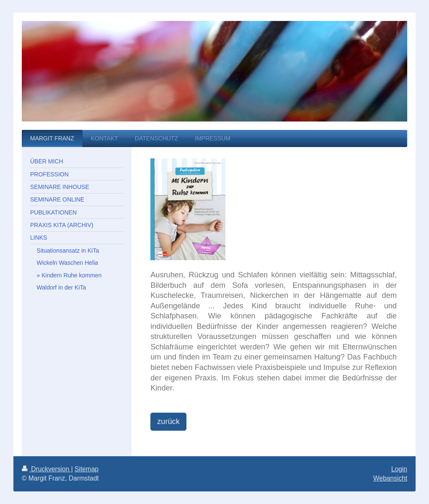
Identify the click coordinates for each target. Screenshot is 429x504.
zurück (168, 421)
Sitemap (87, 469)
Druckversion (47, 469)
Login (399, 469)
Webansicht (390, 478)
